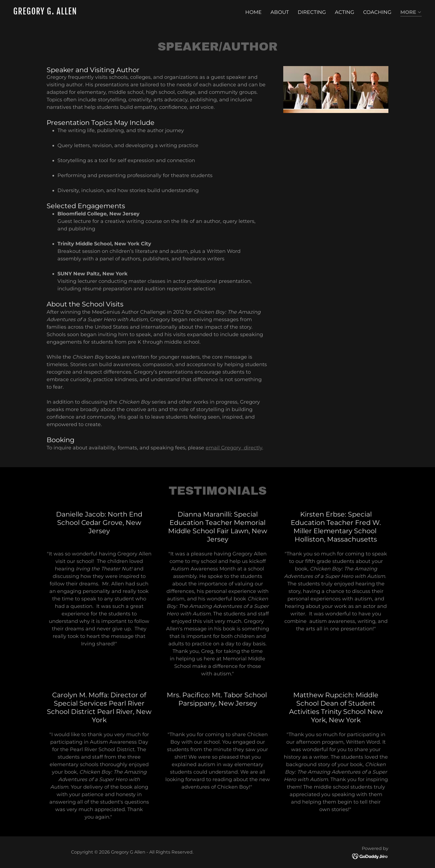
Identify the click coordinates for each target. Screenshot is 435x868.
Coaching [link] (377, 12)
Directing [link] (312, 12)
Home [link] (253, 12)
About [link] (280, 12)
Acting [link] (345, 12)
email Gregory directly (234, 448)
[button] (411, 13)
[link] (113, 13)
